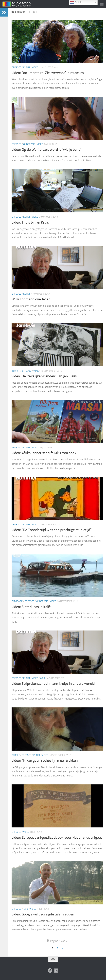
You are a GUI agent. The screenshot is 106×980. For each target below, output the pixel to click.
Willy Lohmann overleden (31, 299)
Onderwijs (29, 144)
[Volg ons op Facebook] (50, 971)
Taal (26, 909)
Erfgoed (16, 67)
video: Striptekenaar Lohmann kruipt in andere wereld (53, 684)
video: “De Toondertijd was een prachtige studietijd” (52, 530)
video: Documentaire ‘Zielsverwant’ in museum (48, 73)
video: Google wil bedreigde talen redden (43, 914)
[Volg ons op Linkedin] (56, 971)
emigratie (17, 601)
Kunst (27, 67)
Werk (43, 678)
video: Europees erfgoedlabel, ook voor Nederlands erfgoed (57, 838)
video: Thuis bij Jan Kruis (30, 222)
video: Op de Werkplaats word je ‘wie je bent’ (46, 150)
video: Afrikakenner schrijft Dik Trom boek (44, 453)
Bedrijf (16, 371)
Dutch (76, 3)
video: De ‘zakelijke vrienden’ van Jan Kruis (44, 376)
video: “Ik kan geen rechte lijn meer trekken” (45, 761)
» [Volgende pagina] (62, 948)
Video (35, 67)
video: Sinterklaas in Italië (31, 607)
